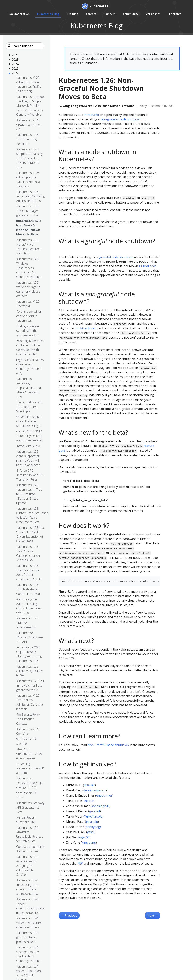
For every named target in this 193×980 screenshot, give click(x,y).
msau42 (89, 785)
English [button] (174, 14)
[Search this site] (25, 46)
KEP (80, 863)
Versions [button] (152, 14)
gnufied (94, 811)
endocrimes (104, 795)
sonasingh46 (100, 806)
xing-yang (89, 843)
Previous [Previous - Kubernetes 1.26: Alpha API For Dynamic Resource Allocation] (69, 915)
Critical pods (148, 266)
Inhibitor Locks (85, 328)
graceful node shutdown (116, 257)
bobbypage (94, 827)
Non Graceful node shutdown (108, 745)
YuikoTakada (93, 816)
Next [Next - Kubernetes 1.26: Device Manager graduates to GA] (153, 915)
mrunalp (92, 822)
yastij (91, 832)
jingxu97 (84, 837)
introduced (91, 115)
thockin (89, 801)
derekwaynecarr (95, 790)
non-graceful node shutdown (121, 119)
